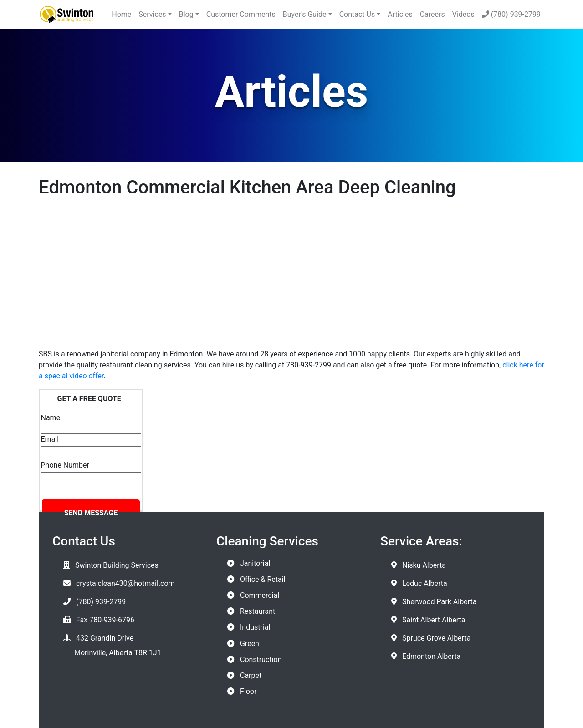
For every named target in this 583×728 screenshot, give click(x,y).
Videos (463, 14)
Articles (400, 14)
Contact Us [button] (357, 14)
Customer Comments (241, 14)
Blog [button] (186, 14)
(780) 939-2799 (511, 14)
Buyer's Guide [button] (305, 14)
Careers (432, 14)
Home (121, 14)
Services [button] (152, 14)
